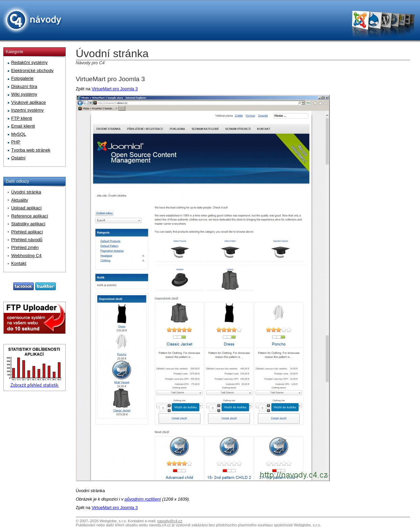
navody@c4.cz (170, 521)
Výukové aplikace (29, 102)
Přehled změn (25, 247)
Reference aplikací (30, 216)
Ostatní (18, 158)
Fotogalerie (22, 78)
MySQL (19, 134)
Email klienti (23, 126)
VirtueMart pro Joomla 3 (110, 79)
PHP (16, 142)
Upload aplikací (26, 208)
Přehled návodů (27, 240)
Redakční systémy (29, 62)
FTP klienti (22, 118)
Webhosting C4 (26, 256)
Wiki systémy (24, 94)
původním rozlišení (143, 499)
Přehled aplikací (27, 232)
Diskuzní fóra (24, 86)
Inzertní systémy (27, 110)
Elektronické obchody (32, 71)
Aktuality (20, 200)
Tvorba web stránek (31, 150)
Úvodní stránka (26, 192)
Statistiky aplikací (28, 224)
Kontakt (19, 263)
